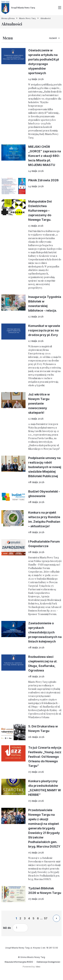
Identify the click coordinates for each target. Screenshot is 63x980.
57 (46, 918)
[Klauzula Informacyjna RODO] (19, 962)
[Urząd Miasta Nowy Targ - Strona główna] (18, 8)
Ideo (38, 967)
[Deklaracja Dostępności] (48, 962)
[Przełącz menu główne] (60, 8)
